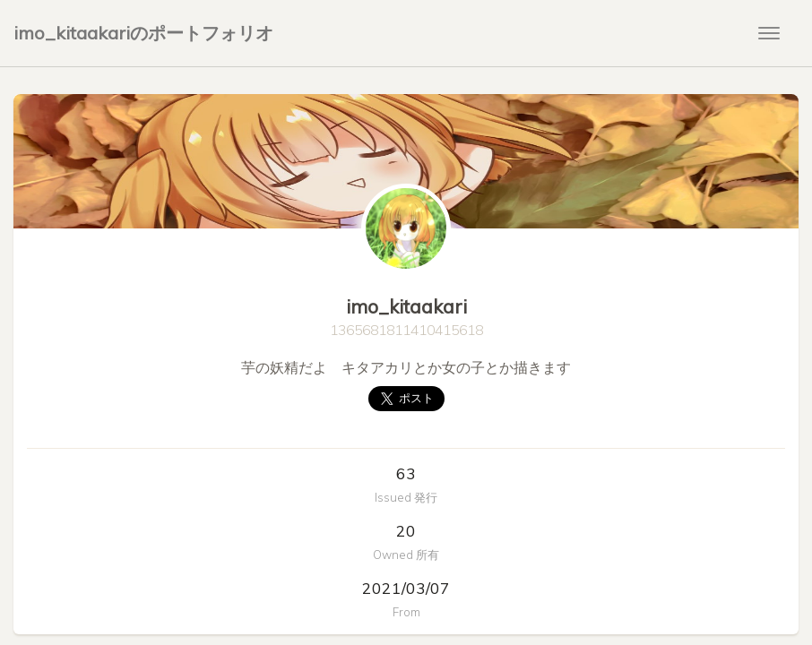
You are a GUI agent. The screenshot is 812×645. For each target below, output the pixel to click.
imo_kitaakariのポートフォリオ (143, 33)
